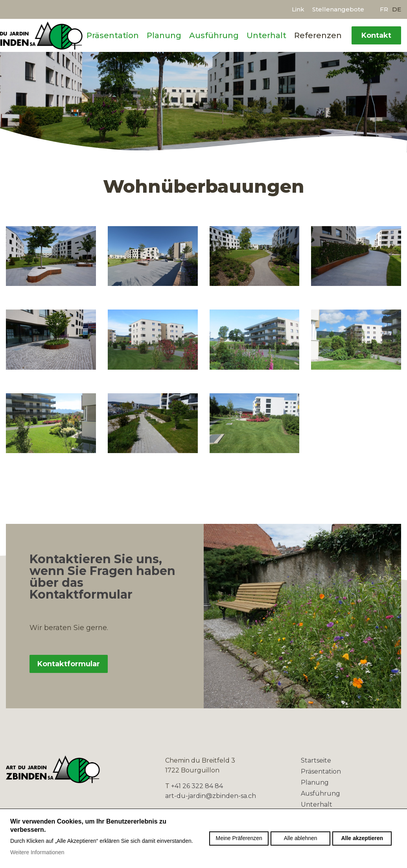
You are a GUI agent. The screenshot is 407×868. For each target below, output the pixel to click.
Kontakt (376, 35)
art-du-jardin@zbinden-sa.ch (211, 796)
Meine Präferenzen (239, 838)
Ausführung (214, 35)
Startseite (316, 760)
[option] (203, 102)
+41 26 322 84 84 (197, 786)
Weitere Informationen (37, 852)
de (397, 9)
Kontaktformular (69, 664)
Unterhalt (266, 35)
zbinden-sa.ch (55, 769)
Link (298, 9)
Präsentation (113, 35)
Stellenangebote (338, 9)
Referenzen (318, 35)
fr (384, 9)
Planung (164, 35)
